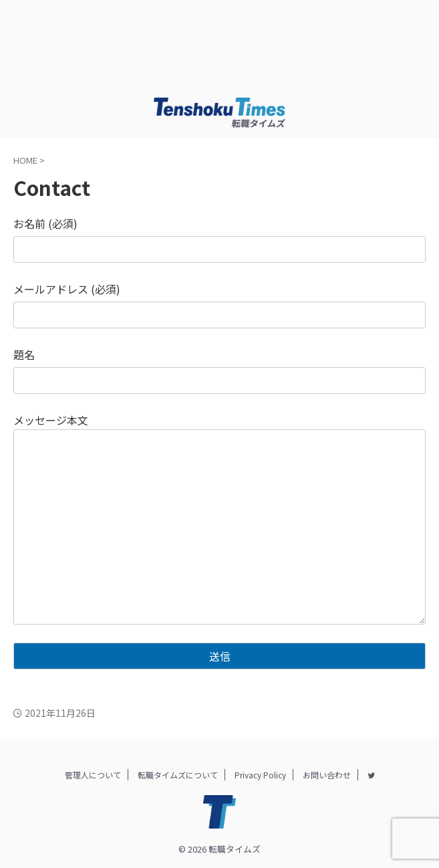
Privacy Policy (260, 775)
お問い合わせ (327, 775)
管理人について (93, 775)
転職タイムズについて (178, 775)
